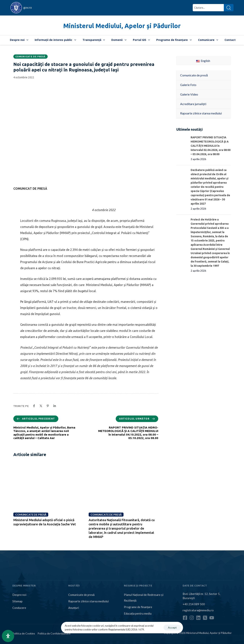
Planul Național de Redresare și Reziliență (144, 598)
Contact (230, 40)
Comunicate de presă (30, 57)
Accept (172, 627)
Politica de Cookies (24, 633)
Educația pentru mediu (138, 613)
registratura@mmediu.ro (198, 610)
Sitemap (17, 601)
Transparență (94, 40)
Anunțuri (74, 608)
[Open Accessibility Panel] (8, 636)
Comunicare (208, 40)
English (203, 61)
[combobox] (208, 8)
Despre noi (19, 40)
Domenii (119, 40)
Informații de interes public (55, 40)
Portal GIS (141, 40)
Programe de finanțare (174, 40)
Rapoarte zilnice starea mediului (88, 601)
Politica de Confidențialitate (54, 633)
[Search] (229, 8)
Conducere (19, 608)
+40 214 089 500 (194, 604)
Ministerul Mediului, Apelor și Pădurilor (122, 26)
